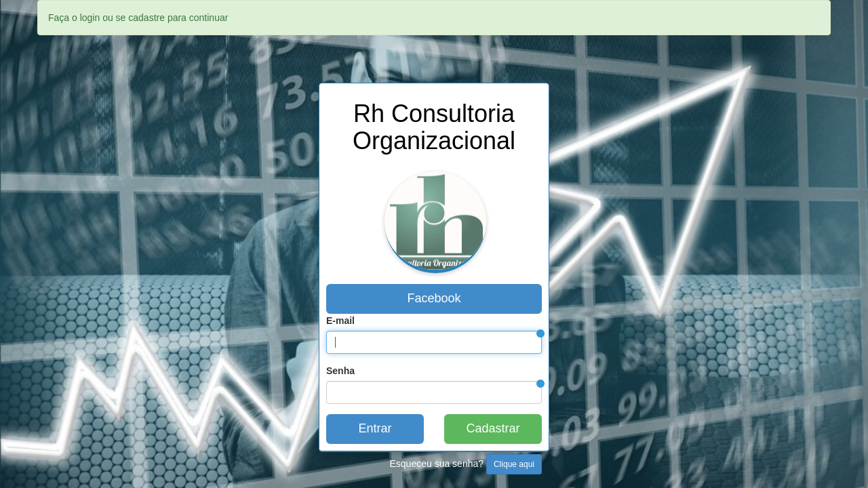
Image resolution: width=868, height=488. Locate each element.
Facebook (434, 298)
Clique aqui (514, 464)
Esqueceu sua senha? (466, 464)
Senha (340, 371)
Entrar (375, 428)
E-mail (340, 321)
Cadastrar (493, 428)
